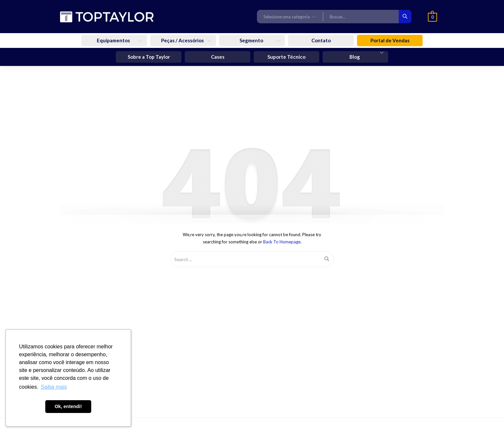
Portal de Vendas (390, 40)
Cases (218, 57)
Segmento (252, 40)
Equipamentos (114, 40)
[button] (290, 16)
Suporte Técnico (286, 57)
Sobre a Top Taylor (149, 57)
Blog (355, 57)
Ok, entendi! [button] (68, 406)
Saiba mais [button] (54, 387)
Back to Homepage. (282, 242)
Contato (321, 40)
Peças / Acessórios (183, 40)
